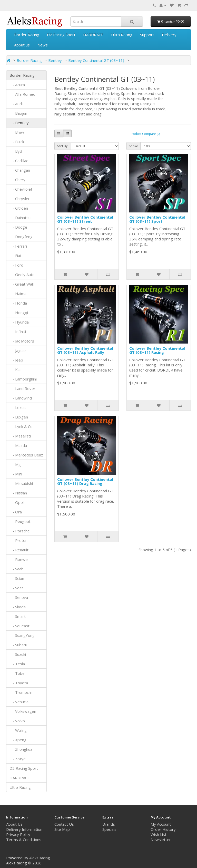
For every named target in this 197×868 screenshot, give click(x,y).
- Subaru (18, 645)
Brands (109, 824)
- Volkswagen (23, 711)
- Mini (16, 474)
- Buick (17, 142)
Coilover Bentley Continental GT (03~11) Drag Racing (85, 481)
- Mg (15, 464)
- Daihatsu (20, 218)
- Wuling (18, 730)
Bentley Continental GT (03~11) (96, 60)
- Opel (17, 502)
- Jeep (16, 360)
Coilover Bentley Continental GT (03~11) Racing (157, 350)
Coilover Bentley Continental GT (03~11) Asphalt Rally (85, 350)
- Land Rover (22, 388)
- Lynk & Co (21, 426)
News (43, 45)
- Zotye (18, 759)
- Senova (19, 597)
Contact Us (64, 824)
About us (22, 45)
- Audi (16, 104)
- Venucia (19, 702)
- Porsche (20, 531)
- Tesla (17, 664)
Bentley (55, 60)
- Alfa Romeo (22, 94)
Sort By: (63, 146)
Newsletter (161, 840)
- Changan (20, 170)
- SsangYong (22, 635)
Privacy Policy (18, 834)
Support (147, 35)
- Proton (18, 540)
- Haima (18, 294)
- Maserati (20, 436)
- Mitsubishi (21, 483)
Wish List (159, 834)
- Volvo (17, 721)
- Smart (18, 616)
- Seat (16, 588)
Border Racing (27, 35)
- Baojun (18, 113)
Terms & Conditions (24, 840)
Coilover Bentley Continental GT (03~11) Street (85, 219)
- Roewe (19, 559)
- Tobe (17, 673)
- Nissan (18, 493)
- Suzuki (18, 654)
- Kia (15, 369)
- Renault (19, 550)
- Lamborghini (23, 379)
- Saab (17, 569)
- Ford (16, 265)
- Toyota (19, 683)
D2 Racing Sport (61, 35)
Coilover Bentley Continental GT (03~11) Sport (157, 219)
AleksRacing (40, 858)
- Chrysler (20, 199)
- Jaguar (18, 350)
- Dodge (18, 227)
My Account (161, 824)
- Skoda (18, 607)
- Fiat (16, 256)
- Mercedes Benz (26, 455)
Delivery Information (24, 829)
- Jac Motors (22, 341)
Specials (109, 829)
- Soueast (20, 626)
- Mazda (18, 445)
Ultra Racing (122, 35)
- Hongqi (19, 313)
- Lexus (18, 407)
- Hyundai (19, 322)
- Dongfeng (21, 237)
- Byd (16, 151)
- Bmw (17, 132)
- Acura (17, 85)
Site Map (62, 829)
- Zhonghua (21, 749)
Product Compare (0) (145, 134)
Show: (134, 146)
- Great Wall (22, 284)
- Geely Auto (22, 275)
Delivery (169, 35)
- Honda (18, 303)
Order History (163, 829)
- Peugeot (20, 521)
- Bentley (19, 123)
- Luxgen (19, 417)
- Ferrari (18, 246)
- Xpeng (18, 740)
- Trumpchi (21, 692)
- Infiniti (18, 331)
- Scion (17, 578)
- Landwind (21, 398)
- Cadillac (19, 161)
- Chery (17, 180)
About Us (14, 824)
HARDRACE (93, 35)
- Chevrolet (21, 189)
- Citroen (19, 208)
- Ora (16, 512)
